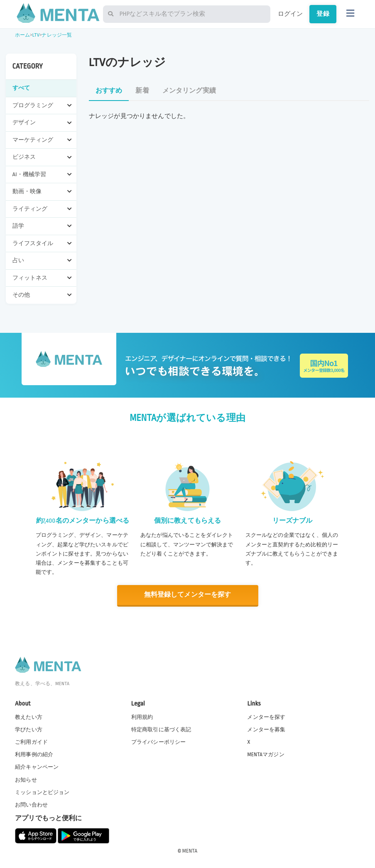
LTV (36, 35)
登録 (323, 14)
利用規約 (142, 717)
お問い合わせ (31, 805)
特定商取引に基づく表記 (161, 730)
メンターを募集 (266, 730)
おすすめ (109, 91)
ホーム (22, 35)
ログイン (290, 14)
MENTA (190, 851)
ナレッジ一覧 (57, 35)
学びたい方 (29, 730)
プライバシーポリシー (159, 742)
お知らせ (26, 779)
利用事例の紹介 (34, 755)
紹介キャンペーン (37, 767)
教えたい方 (29, 717)
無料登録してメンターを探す (188, 595)
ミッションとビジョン (42, 792)
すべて (21, 88)
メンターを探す (266, 717)
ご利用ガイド (31, 742)
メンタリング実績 (189, 91)
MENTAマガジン (266, 755)
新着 (142, 91)
